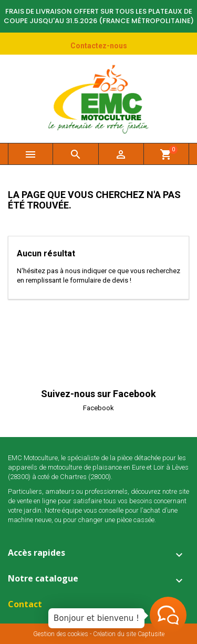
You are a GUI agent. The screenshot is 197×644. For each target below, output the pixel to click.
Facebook (98, 408)
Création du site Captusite (129, 634)
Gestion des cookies (61, 634)
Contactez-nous (99, 46)
